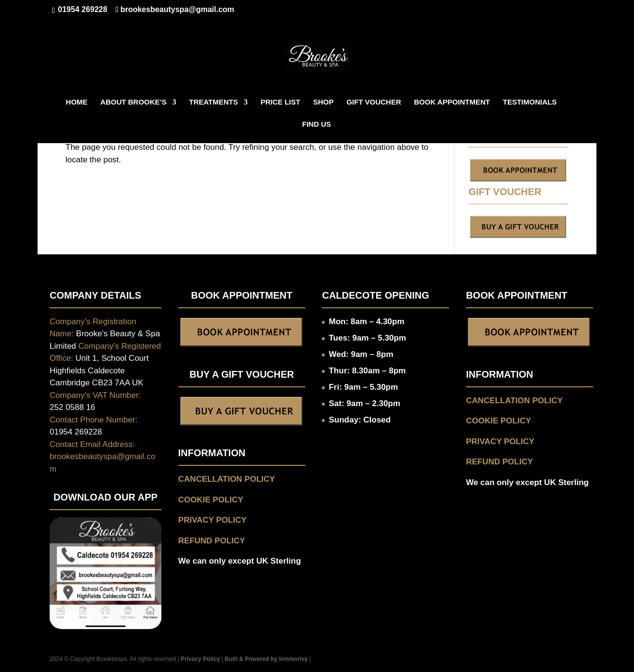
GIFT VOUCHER (374, 102)
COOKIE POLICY (211, 500)
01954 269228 (82, 9)
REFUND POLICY (212, 541)
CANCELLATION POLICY (227, 479)
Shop (324, 102)
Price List (281, 102)
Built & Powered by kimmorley (266, 659)
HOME (77, 102)
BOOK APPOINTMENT (452, 102)
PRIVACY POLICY (212, 520)
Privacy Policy (200, 659)
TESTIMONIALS (530, 102)
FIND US (317, 125)
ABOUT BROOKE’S (133, 102)
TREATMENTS (214, 102)
